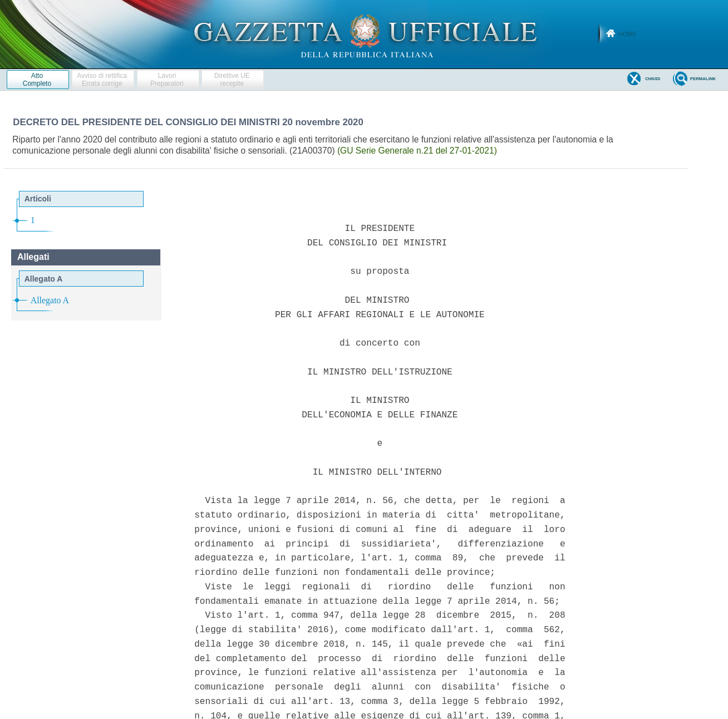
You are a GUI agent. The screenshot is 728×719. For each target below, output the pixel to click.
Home (628, 34)
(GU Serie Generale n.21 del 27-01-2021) (417, 151)
